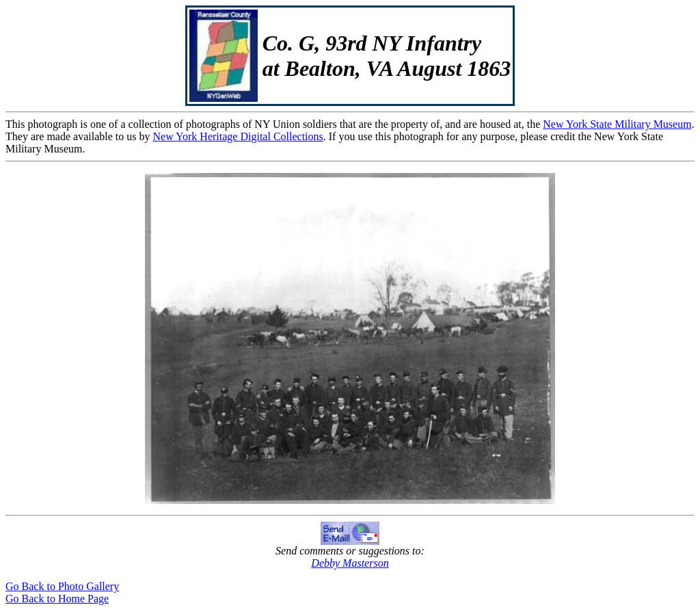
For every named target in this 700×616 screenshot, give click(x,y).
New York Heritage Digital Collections (238, 136)
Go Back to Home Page (57, 599)
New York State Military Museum (617, 124)
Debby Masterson (350, 563)
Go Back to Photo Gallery (62, 586)
